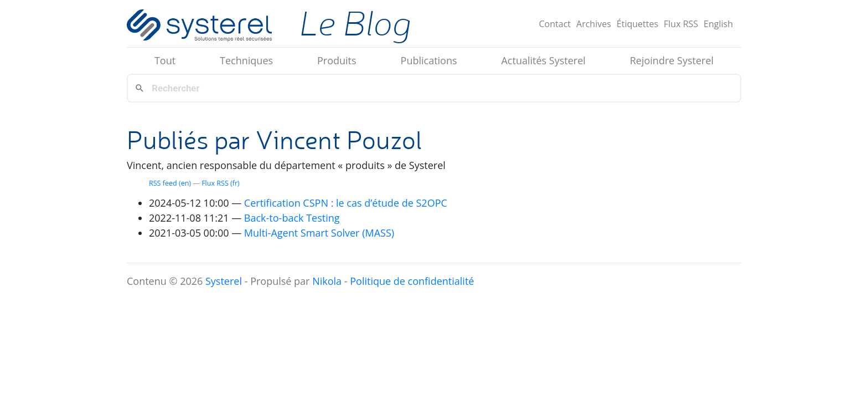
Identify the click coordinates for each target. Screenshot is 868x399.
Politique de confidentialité (412, 281)
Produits (337, 60)
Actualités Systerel (543, 60)
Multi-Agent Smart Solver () (319, 233)
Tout (165, 60)
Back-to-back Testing (292, 218)
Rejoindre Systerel (672, 60)
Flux (681, 24)
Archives (594, 24)
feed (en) (170, 183)
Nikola (327, 281)
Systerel (224, 281)
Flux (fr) (221, 183)
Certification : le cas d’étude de (346, 203)
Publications (429, 60)
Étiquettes (637, 24)
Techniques (246, 60)
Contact (555, 24)
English (718, 24)
